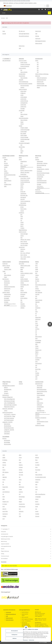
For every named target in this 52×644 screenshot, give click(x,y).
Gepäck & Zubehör (5, 544)
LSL (36, 333)
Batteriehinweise (10, 620)
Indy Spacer (40, 171)
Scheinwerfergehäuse (42, 182)
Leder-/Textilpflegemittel (9, 403)
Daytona (37, 279)
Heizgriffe (21, 80)
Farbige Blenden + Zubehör (43, 169)
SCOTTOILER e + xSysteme (10, 414)
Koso (36, 321)
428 (38, 66)
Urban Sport (23, 259)
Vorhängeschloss (41, 411)
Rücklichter (38, 190)
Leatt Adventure (6, 492)
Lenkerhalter (23, 105)
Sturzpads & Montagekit (24, 143)
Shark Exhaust (38, 363)
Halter (38, 397)
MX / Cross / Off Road (25, 253)
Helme (20, 159)
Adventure (23, 249)
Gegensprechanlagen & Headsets (40, 413)
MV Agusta (23, 294)
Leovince (21, 492)
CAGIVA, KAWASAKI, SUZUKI (27, 273)
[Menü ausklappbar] (2, 9)
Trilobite (22, 228)
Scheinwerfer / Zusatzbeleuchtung (40, 192)
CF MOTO (23, 275)
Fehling (37, 289)
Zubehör (22, 87)
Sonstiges (23, 108)
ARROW (6, 159)
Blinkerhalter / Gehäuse (42, 163)
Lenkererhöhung (24, 101)
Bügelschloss (40, 393)
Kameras (37, 416)
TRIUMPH (23, 304)
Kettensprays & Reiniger (9, 401)
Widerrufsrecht (39, 43)
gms (21, 215)
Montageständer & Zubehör (9, 386)
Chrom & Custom (23, 61)
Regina (38, 87)
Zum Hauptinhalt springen (6, 1)
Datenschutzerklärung (11, 614)
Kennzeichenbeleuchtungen (43, 173)
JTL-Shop (45, 642)
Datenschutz (32, 640)
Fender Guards (24, 62)
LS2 (21, 220)
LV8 (36, 335)
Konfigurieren (14, 635)
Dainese (4, 465)
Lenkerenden (23, 99)
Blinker (37, 158)
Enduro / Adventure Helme (26, 170)
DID (36, 283)
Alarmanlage (40, 386)
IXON (22, 216)
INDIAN (22, 287)
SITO (5, 182)
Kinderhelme (23, 174)
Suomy (37, 511)
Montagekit (39, 179)
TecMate (37, 373)
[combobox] (24, 6)
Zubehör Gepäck (6, 292)
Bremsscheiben (8, 444)
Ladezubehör (7, 432)
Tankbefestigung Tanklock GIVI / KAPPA (10, 305)
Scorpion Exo (38, 358)
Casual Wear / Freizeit (25, 178)
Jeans (22, 190)
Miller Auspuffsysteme (40, 494)
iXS (36, 315)
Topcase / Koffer (8, 269)
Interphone (38, 308)
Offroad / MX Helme (25, 172)
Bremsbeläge (7, 442)
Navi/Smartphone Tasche (42, 421)
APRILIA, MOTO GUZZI (25, 266)
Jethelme (22, 169)
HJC (36, 304)
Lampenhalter (40, 177)
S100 (36, 356)
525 (38, 70)
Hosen (22, 186)
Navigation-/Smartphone (41, 418)
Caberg (37, 275)
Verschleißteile (4, 559)
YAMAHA (22, 308)
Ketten (37, 61)
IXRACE (6, 171)
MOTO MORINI (24, 292)
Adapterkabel (40, 161)
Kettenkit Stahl (40, 82)
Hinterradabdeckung (23, 82)
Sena (36, 361)
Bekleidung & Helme (6, 539)
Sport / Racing (24, 241)
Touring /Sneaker (24, 243)
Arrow (37, 271)
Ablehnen (14, 638)
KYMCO (22, 290)
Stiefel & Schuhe (23, 232)
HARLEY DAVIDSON (25, 281)
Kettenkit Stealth (41, 84)
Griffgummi (23, 93)
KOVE (22, 289)
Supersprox (5, 514)
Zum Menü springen (25, 1)
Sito (36, 367)
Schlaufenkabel (40, 407)
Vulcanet (37, 516)
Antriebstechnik (5, 534)
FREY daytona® (39, 292)
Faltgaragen (5, 384)
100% (37, 264)
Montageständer (8, 389)
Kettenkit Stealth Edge (42, 85)
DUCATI (22, 277)
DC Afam (37, 281)
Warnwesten (23, 203)
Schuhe (22, 211)
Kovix (36, 323)
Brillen (20, 158)
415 (38, 62)
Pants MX (23, 199)
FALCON (6, 163)
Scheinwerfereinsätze (42, 181)
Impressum (25, 640)
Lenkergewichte (24, 103)
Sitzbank (21, 384)
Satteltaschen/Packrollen (10, 287)
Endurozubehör (22, 68)
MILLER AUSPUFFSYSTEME (10, 175)
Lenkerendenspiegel (25, 130)
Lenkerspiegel (24, 132)
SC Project (6, 179)
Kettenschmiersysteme (8, 412)
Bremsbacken (7, 440)
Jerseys (22, 207)
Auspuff (4, 158)
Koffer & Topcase (6, 266)
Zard (4, 519)
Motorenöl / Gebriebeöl (8, 409)
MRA (22, 153)
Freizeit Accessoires (25, 180)
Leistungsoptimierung (6, 546)
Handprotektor (22, 74)
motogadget (38, 342)
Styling (3, 554)
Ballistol (37, 457)
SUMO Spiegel (24, 135)
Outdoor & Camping (40, 425)
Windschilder (22, 147)
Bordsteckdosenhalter (9, 428)
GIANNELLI (6, 165)
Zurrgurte (6, 393)
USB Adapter (7, 434)
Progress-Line (38, 350)
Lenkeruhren (23, 107)
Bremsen (4, 438)
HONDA (22, 283)
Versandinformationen (24, 36)
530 (38, 72)
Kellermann (38, 319)
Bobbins (6, 387)
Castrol (6, 411)
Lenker (22, 95)
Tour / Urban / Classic (25, 257)
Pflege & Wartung (5, 551)
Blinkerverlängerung (41, 165)
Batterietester (7, 424)
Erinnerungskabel (41, 395)
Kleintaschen (7, 283)
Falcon (37, 287)
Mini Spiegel (23, 133)
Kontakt (4, 34)
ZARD (5, 186)
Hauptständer (22, 76)
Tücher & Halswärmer (25, 201)
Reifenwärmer (6, 395)
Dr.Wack (21, 467)
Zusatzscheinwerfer (25, 66)
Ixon (20, 482)
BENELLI (22, 267)
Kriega (37, 325)
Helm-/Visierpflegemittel (9, 399)
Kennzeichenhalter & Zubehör (26, 84)
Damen (22, 236)
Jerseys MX (23, 192)
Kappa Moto (38, 317)
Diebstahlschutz (39, 384)
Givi (21, 70)
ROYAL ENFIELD (24, 298)
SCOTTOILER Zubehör (9, 420)
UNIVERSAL (23, 306)
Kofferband (39, 405)
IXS (36, 313)
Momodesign (38, 340)
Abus (36, 266)
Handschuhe (22, 247)
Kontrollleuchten (41, 175)
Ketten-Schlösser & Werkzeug (42, 74)
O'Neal (22, 222)
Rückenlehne (7, 300)
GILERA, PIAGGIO (24, 279)
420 (38, 64)
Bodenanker (40, 387)
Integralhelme (24, 161)
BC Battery (5, 460)
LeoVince (37, 329)
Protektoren (21, 213)
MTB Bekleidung (23, 205)
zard (36, 379)
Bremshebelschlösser (42, 389)
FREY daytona (5, 472)
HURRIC (6, 167)
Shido (37, 506)
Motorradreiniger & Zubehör (10, 405)
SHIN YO (4, 509)
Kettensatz (38, 76)
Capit (36, 277)
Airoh (37, 267)
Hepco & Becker (24, 72)
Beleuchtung (4, 541)
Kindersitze (5, 264)
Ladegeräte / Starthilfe (7, 422)
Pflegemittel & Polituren (9, 407)
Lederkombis (23, 193)
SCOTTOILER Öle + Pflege (10, 416)
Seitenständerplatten (24, 118)
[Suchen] (49, 13)
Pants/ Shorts (23, 209)
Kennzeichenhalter (25, 85)
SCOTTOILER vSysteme (9, 418)
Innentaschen (7, 296)
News (4, 31)
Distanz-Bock (23, 91)
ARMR (37, 269)
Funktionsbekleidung (25, 182)
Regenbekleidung (23, 230)
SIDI (36, 365)
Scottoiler (37, 360)
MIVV (5, 177)
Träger (4, 271)
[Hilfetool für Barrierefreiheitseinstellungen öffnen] (50, 324)
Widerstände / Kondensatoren (40, 187)
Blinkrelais (39, 167)
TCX (36, 371)
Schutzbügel (22, 110)
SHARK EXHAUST (8, 181)
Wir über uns (22, 31)
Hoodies (22, 184)
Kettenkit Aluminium (41, 80)
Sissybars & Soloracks (25, 64)
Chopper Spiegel (24, 128)
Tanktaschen (7, 290)
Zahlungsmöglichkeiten (24, 34)
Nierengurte (23, 197)
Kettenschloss (40, 403)
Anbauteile (3, 532)
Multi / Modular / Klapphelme (24, 166)
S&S (21, 300)
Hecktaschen (7, 281)
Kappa (22, 116)
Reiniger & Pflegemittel (8, 397)
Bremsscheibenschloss (42, 391)
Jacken (22, 188)
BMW (22, 269)
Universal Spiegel (24, 137)
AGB (36, 34)
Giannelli (37, 294)
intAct (20, 480)
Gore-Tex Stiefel (24, 245)
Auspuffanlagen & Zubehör (7, 537)
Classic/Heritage (24, 234)
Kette (38, 401)
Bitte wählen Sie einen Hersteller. (10, 566)
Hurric (37, 306)
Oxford (22, 124)
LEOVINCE (6, 173)
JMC (20, 484)
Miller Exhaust (38, 337)
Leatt (22, 218)
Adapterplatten (7, 294)
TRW (36, 377)
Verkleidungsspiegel (25, 139)
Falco (36, 467)
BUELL (22, 271)
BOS (5, 161)
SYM (21, 302)
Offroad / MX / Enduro (25, 240)
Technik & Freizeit (5, 556)
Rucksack (6, 285)
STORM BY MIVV (8, 184)
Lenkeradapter (24, 97)
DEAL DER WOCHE (6, 61)
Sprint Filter (22, 264)
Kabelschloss (40, 399)
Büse (36, 460)
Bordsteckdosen (8, 426)
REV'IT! (22, 226)
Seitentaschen (7, 289)
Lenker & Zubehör (23, 89)
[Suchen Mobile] (25, 13)
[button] (39, 9)
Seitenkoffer (7, 267)
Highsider (37, 302)
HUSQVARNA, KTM (25, 285)
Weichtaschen (6, 279)
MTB (21, 163)
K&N (36, 484)
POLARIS (22, 296)
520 (38, 68)
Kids (21, 238)
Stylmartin (21, 511)
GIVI (21, 112)
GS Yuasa (21, 475)
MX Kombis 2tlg (24, 195)
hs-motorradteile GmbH (41, 477)
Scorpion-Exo (22, 504)
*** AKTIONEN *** (5, 529)
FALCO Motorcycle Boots (41, 285)
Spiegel (21, 126)
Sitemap (37, 36)
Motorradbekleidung (23, 176)
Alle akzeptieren (14, 631)
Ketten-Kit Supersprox (42, 78)
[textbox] (24, 6)
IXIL (5, 169)
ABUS (20, 455)
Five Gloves (38, 290)
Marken (3, 549)
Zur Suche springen (16, 1)
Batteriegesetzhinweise (40, 41)
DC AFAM (37, 465)
